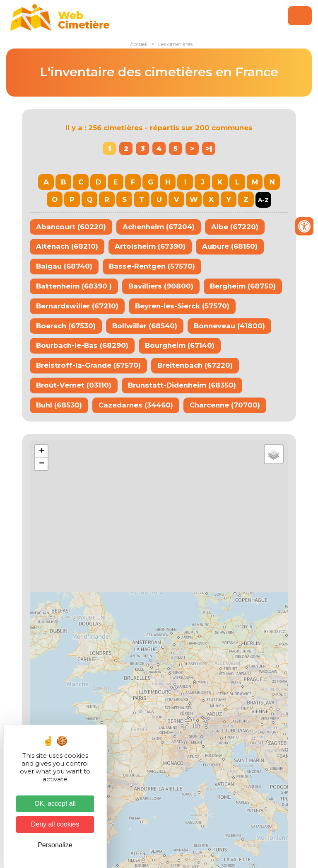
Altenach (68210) (67, 246)
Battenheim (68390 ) (74, 286)
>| (209, 148)
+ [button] (42, 451)
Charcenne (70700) (225, 405)
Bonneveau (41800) (229, 326)
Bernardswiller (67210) (77, 306)
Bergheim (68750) (243, 286)
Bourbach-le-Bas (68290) (82, 345)
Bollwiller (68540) (145, 326)
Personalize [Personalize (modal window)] (55, 845)
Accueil (139, 44)
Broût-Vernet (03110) (74, 385)
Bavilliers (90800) (161, 286)
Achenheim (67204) (159, 227)
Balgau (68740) (64, 266)
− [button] (42, 464)
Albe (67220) (235, 227)
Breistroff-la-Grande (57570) (88, 365)
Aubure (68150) (230, 246)
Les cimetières (175, 44)
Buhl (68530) (59, 405)
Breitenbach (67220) (195, 365)
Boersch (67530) (66, 326)
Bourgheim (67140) (180, 345)
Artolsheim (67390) (150, 246)
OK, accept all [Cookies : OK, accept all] (55, 804)
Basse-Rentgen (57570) (152, 266)
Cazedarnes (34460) (136, 405)
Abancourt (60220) (71, 227)
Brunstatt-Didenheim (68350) (182, 385)
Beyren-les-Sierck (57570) (182, 306)
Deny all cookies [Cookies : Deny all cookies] (55, 824)
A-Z (263, 200)
